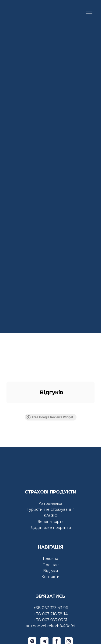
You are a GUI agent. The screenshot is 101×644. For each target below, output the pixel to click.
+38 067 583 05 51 (50, 620)
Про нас (50, 565)
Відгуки (50, 571)
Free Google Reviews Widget (50, 417)
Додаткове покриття (51, 528)
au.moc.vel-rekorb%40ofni (50, 626)
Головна (50, 559)
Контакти (50, 577)
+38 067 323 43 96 (51, 608)
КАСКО (51, 516)
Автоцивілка (50, 503)
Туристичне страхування (51, 509)
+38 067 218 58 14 (51, 614)
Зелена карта (51, 522)
